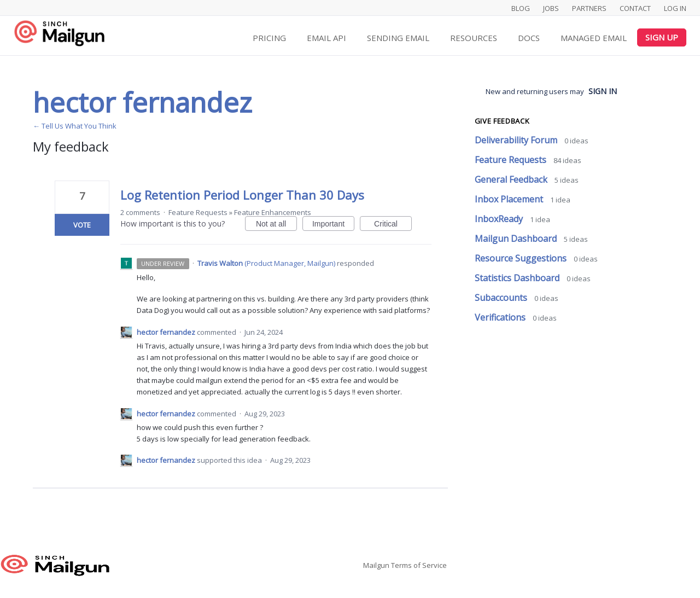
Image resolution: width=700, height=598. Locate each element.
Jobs (551, 8)
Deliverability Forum (517, 140)
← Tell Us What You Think (75, 126)
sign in (603, 91)
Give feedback (502, 121)
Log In (675, 8)
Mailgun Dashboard (517, 239)
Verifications (501, 317)
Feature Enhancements (273, 212)
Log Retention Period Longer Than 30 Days (242, 195)
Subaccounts (502, 298)
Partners (589, 8)
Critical (393, 225)
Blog (521, 8)
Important (333, 225)
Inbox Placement (510, 199)
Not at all (276, 225)
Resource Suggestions (522, 258)
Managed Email (594, 38)
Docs (529, 38)
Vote (82, 225)
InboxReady (500, 219)
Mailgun (376, 565)
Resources (474, 38)
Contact (635, 8)
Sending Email (398, 38)
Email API (326, 38)
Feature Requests (198, 212)
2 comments (140, 212)
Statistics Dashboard (518, 278)
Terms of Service (419, 565)
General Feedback (512, 179)
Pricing (269, 38)
